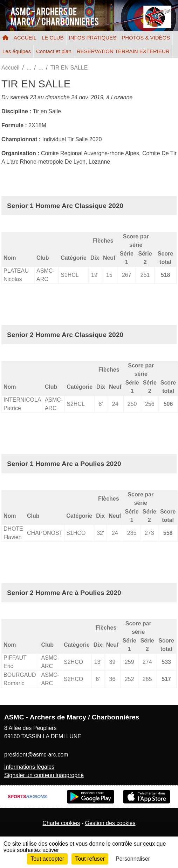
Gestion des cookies (110, 823)
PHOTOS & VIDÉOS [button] (146, 38)
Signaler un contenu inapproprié (44, 775)
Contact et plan (54, 51)
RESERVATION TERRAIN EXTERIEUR (123, 51)
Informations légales (29, 767)
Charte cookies (61, 823)
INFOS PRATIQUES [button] (93, 38)
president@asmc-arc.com (36, 755)
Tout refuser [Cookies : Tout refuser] (90, 859)
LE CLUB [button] (53, 38)
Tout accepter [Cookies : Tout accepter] (47, 859)
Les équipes (17, 51)
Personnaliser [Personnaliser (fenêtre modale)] (133, 859)
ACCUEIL (25, 38)
